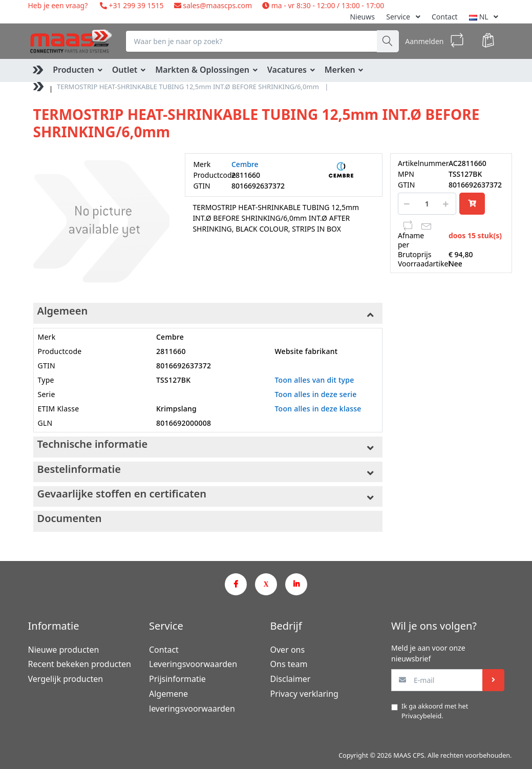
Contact (445, 17)
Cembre (245, 164)
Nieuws (362, 17)
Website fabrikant (306, 351)
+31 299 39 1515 (135, 5)
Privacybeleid (421, 716)
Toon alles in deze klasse (318, 409)
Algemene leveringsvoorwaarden (192, 701)
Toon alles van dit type (314, 380)
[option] (101, 221)
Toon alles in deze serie (315, 394)
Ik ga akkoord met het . (435, 711)
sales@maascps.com (217, 5)
